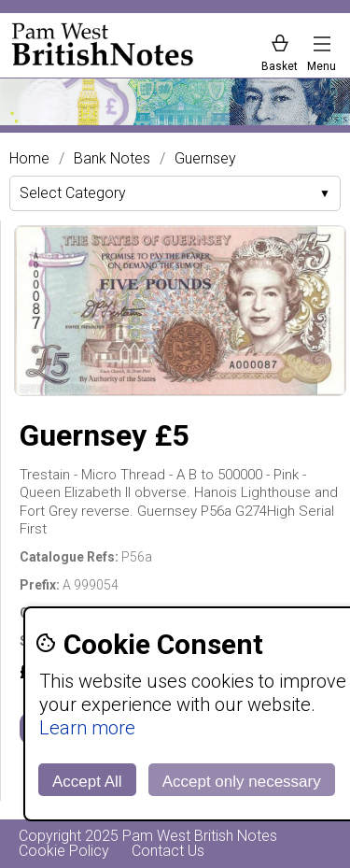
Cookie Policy (64, 851)
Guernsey (205, 159)
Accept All (87, 782)
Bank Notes (112, 159)
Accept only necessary (242, 782)
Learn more (87, 728)
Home (29, 159)
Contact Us (168, 851)
